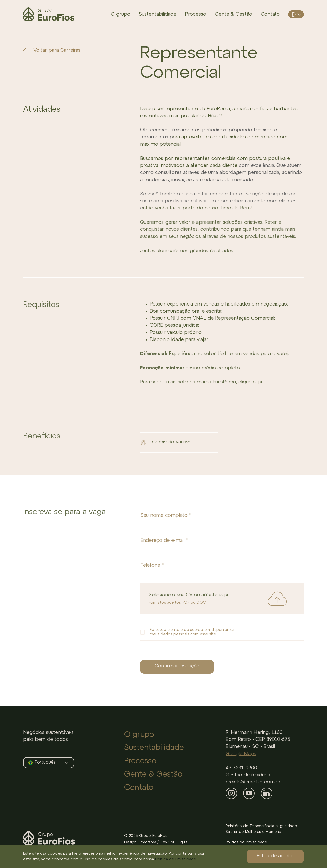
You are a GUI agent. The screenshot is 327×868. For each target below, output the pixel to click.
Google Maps (241, 754)
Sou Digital (178, 842)
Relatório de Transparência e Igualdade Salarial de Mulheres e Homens (261, 829)
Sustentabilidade (157, 14)
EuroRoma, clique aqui (237, 382)
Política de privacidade (246, 842)
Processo (196, 14)
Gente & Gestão (233, 14)
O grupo (121, 14)
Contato (270, 14)
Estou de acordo (276, 856)
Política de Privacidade (176, 859)
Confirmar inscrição (177, 666)
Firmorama (147, 842)
